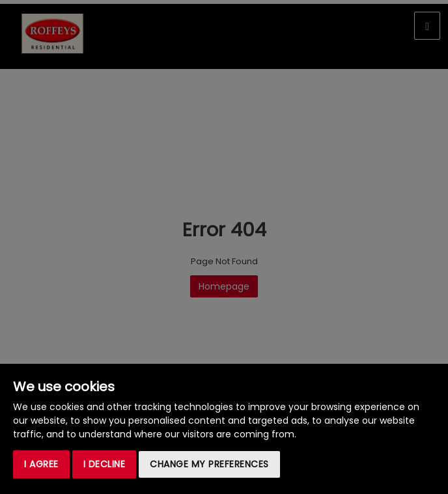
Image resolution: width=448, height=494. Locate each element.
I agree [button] (41, 464)
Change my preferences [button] (209, 464)
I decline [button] (105, 464)
